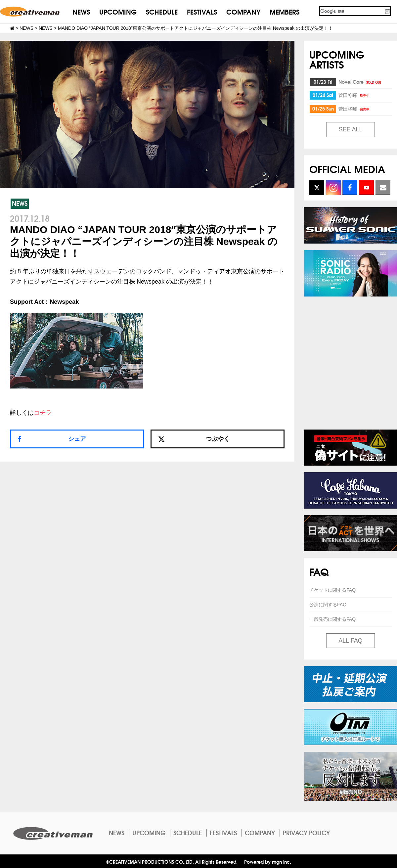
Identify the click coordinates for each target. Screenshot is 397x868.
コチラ (43, 413)
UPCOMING (118, 11)
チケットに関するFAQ (332, 590)
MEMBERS (285, 11)
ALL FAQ (350, 641)
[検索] (352, 11)
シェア (77, 439)
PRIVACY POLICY (306, 833)
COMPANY (243, 11)
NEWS (81, 11)
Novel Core (360, 82)
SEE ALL (350, 129)
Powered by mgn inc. (268, 862)
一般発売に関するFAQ (332, 619)
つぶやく (194, 439)
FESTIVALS (202, 11)
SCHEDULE (162, 11)
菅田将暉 (354, 95)
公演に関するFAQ (328, 605)
